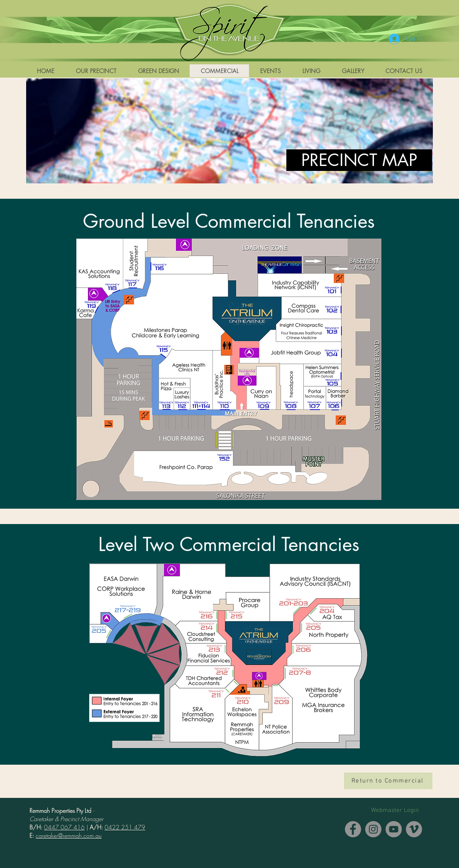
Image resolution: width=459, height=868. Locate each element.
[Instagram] (373, 829)
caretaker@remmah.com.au (69, 835)
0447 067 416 (64, 827)
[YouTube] (394, 829)
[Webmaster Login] (395, 810)
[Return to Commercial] (388, 781)
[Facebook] (353, 829)
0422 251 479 (125, 827)
